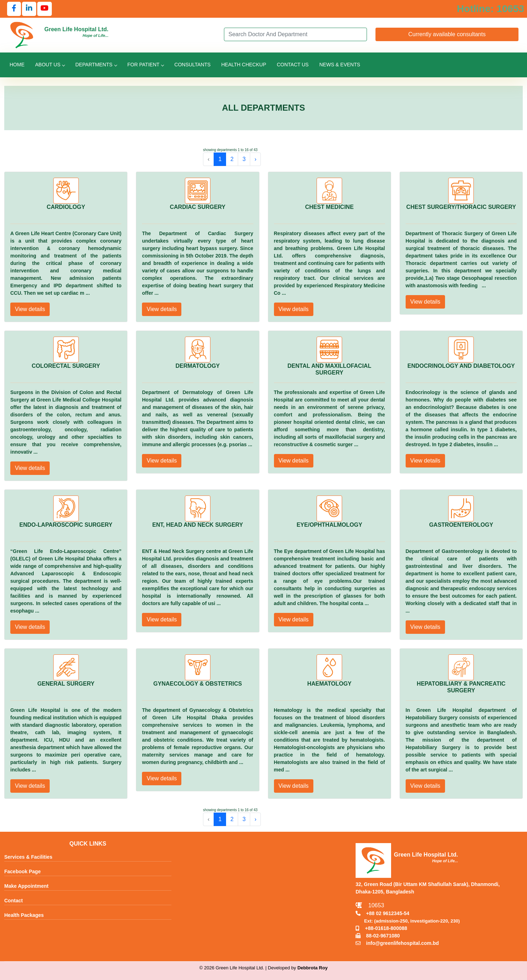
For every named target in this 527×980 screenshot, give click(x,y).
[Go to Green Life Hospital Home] (22, 35)
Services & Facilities (28, 857)
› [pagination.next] (255, 159)
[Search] (295, 34)
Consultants (192, 65)
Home (17, 65)
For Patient (146, 65)
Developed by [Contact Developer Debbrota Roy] (298, 968)
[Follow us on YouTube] (45, 9)
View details (30, 309)
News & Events (340, 65)
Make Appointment (26, 886)
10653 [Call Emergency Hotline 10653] (370, 905)
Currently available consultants (447, 34)
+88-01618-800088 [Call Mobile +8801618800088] (381, 928)
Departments (96, 65)
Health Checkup (244, 65)
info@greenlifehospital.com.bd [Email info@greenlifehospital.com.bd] (397, 943)
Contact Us (293, 65)
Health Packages (24, 915)
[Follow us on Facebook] (14, 9)
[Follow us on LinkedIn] (29, 9)
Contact (13, 901)
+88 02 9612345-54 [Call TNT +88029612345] (382, 913)
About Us (50, 65)
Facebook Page (23, 871)
